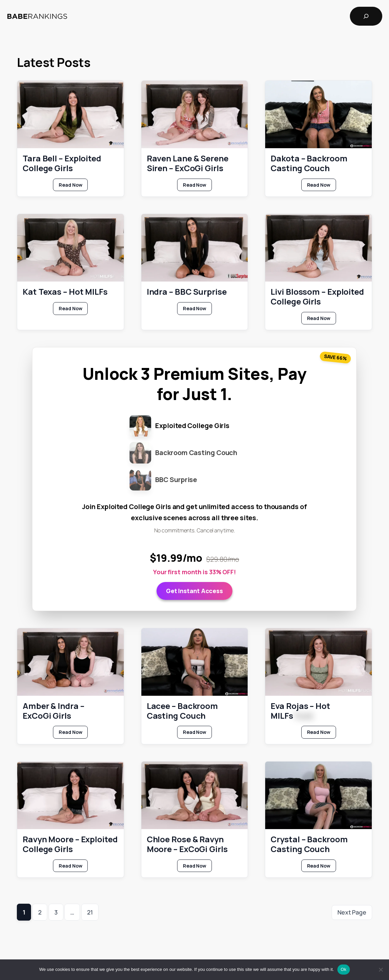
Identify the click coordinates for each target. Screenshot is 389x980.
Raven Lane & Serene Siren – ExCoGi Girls (188, 163)
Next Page (352, 912)
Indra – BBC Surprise (187, 292)
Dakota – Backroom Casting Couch (309, 163)
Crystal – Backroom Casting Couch (309, 844)
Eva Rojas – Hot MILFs (300, 711)
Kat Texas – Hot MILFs (65, 292)
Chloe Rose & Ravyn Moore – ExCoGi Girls (187, 844)
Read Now (73, 186)
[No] (381, 970)
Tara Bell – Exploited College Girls (62, 163)
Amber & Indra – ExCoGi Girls (53, 711)
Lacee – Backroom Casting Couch (182, 711)
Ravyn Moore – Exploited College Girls (70, 844)
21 (90, 912)
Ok (344, 969)
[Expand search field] (366, 16)
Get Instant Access (194, 590)
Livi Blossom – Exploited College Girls (317, 297)
